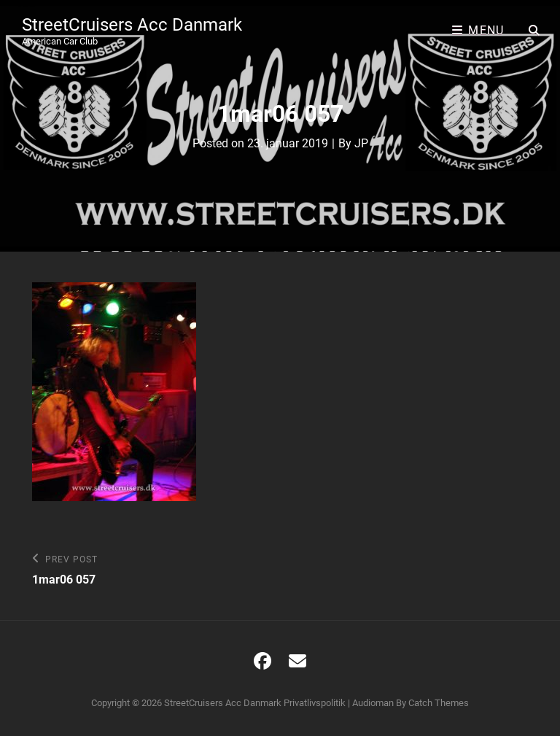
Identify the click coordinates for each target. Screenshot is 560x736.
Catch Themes (439, 703)
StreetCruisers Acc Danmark (132, 25)
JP (361, 143)
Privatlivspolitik (315, 703)
